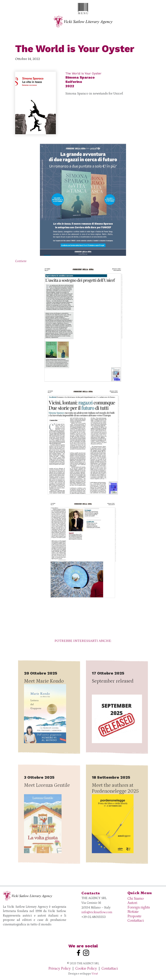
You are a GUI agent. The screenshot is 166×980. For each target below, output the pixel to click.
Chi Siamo (136, 899)
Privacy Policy (60, 969)
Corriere (21, 261)
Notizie (133, 912)
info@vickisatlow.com (97, 912)
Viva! (95, 974)
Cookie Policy (86, 969)
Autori (132, 903)
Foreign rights (139, 907)
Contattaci (136, 921)
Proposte (134, 916)
